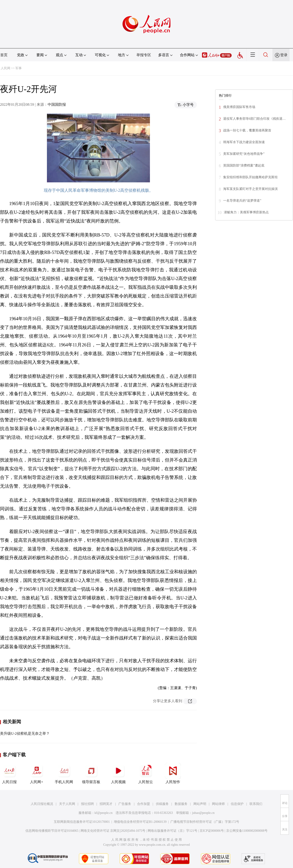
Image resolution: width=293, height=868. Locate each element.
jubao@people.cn (203, 813)
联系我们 (256, 804)
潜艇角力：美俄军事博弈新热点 (246, 212)
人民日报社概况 (42, 804)
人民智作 (173, 773)
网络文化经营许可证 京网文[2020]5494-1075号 (113, 831)
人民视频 (118, 773)
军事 (19, 68)
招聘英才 (106, 804)
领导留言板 (91, 773)
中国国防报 (57, 104)
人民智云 (146, 773)
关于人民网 (67, 804)
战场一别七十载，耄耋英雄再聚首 (247, 130)
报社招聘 (87, 804)
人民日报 (9, 773)
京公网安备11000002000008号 (247, 831)
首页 (4, 55)
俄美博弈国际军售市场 (239, 107)
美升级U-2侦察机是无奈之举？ (25, 733)
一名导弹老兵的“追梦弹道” (242, 201)
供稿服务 (162, 804)
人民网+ (37, 773)
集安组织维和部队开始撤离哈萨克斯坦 (250, 177)
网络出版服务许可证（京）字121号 (172, 831)
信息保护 (237, 804)
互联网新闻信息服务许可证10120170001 (82, 822)
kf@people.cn (104, 813)
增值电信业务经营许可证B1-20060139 (140, 822)
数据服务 (181, 804)
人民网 (5, 68)
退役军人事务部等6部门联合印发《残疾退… (254, 119)
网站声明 (200, 804)
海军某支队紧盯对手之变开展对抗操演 (250, 189)
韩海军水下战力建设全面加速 (244, 142)
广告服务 (125, 804)
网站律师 (218, 804)
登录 (284, 55)
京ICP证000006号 (212, 831)
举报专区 (144, 55)
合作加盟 (144, 804)
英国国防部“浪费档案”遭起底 (244, 166)
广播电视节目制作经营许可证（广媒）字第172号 (205, 822)
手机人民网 (64, 773)
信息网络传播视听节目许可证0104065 (52, 831)
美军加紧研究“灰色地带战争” (244, 154)
